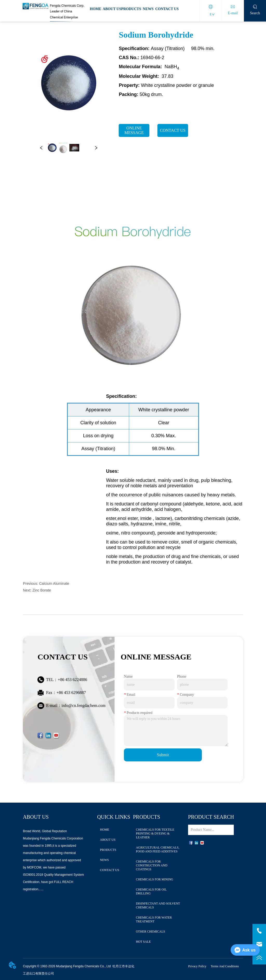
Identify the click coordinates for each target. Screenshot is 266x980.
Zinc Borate (42, 590)
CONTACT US (167, 9)
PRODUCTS (131, 9)
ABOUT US (112, 9)
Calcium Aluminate (54, 583)
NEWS (148, 9)
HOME (96, 9)
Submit (163, 755)
